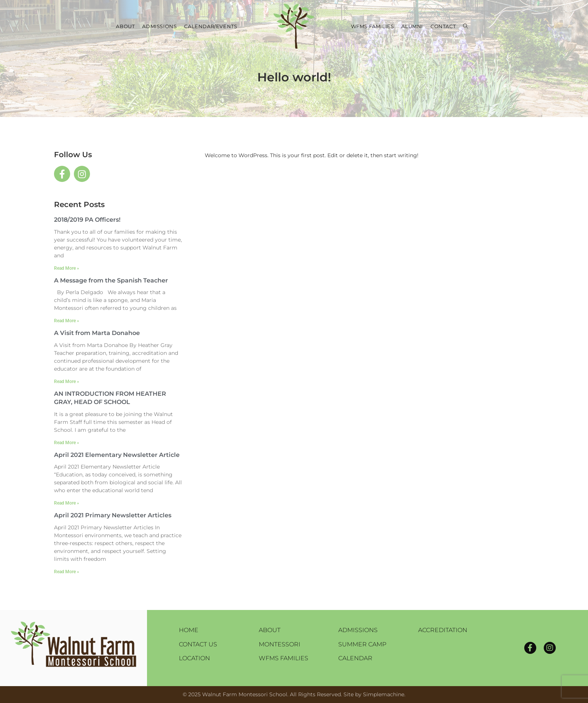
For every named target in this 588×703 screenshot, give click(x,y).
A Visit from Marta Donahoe (97, 333)
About (270, 630)
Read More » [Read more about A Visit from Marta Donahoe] (67, 382)
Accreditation (443, 630)
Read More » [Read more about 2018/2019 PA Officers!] (67, 268)
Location (194, 658)
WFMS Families (283, 658)
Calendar (355, 658)
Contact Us (198, 644)
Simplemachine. (384, 694)
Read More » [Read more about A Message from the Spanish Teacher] (67, 321)
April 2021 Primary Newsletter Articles (113, 515)
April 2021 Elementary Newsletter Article (117, 455)
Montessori (280, 644)
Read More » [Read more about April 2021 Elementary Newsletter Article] (67, 503)
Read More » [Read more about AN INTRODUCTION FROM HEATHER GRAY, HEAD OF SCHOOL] (67, 443)
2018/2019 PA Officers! (87, 220)
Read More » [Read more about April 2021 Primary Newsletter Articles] (67, 572)
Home (189, 630)
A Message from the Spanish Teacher (111, 280)
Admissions (358, 630)
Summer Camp (362, 644)
